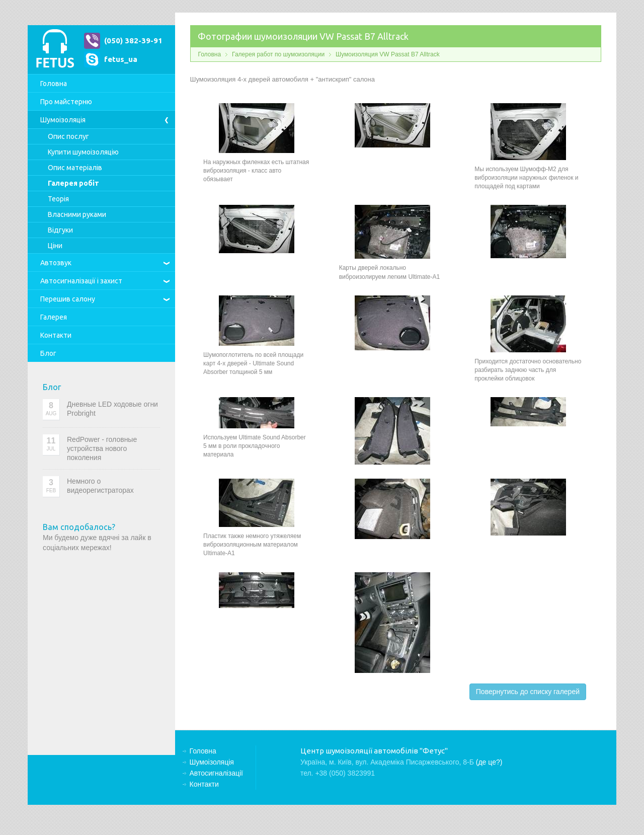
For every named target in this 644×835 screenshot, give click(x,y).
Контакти (56, 335)
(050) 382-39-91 (133, 41)
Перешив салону (68, 299)
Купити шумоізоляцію (83, 152)
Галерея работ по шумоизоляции (278, 54)
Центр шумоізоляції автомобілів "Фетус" (55, 50)
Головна (54, 84)
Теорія (58, 199)
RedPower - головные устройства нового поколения (102, 448)
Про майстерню (66, 102)
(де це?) (489, 762)
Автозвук (56, 263)
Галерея (54, 317)
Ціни (55, 246)
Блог (48, 353)
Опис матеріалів (75, 168)
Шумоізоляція (63, 120)
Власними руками (77, 214)
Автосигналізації (81, 281)
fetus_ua (121, 59)
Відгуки (60, 230)
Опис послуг (68, 136)
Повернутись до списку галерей (528, 692)
